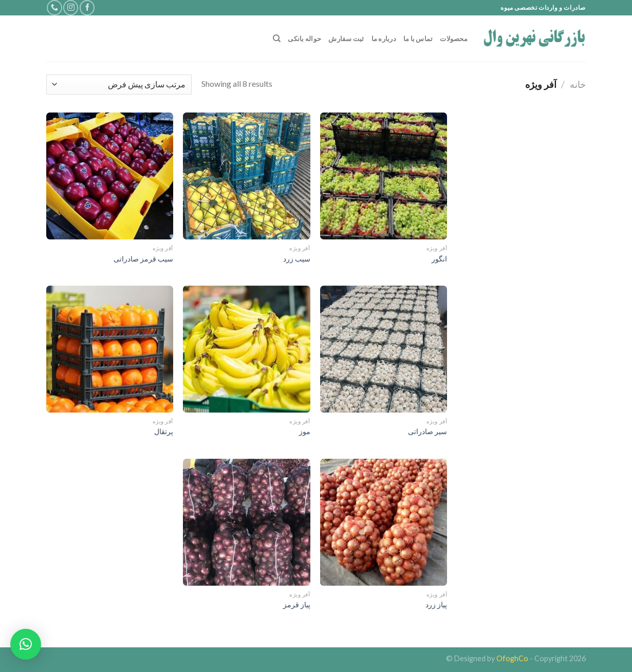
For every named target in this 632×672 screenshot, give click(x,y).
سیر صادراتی (427, 431)
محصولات (454, 39)
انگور (439, 259)
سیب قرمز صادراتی (143, 259)
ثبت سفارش (346, 39)
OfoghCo (512, 658)
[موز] (246, 349)
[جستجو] (277, 39)
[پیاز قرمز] (246, 522)
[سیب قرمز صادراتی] (110, 176)
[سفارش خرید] (119, 85)
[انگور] (384, 176)
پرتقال (164, 431)
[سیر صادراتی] (384, 349)
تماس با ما (418, 39)
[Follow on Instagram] (71, 7)
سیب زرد (297, 259)
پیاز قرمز (297, 604)
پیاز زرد (436, 604)
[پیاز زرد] (384, 522)
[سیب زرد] (246, 176)
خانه (578, 84)
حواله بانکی (304, 39)
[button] (26, 644)
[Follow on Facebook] (87, 7)
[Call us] (54, 7)
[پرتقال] (110, 349)
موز (305, 431)
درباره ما (384, 39)
